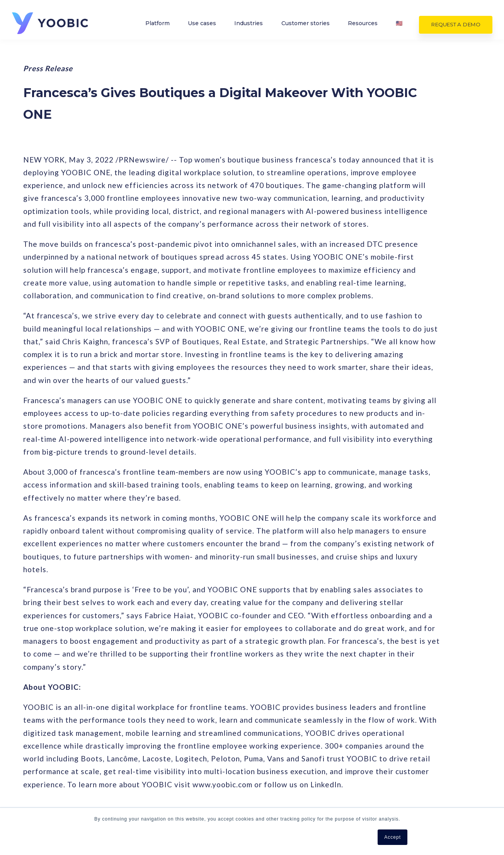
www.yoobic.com (222, 784)
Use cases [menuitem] (202, 26)
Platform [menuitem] (157, 26)
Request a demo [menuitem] (456, 27)
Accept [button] (392, 837)
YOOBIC (38, 707)
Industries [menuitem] (249, 26)
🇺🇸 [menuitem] (399, 26)
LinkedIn (326, 784)
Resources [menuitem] (363, 26)
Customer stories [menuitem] (306, 26)
